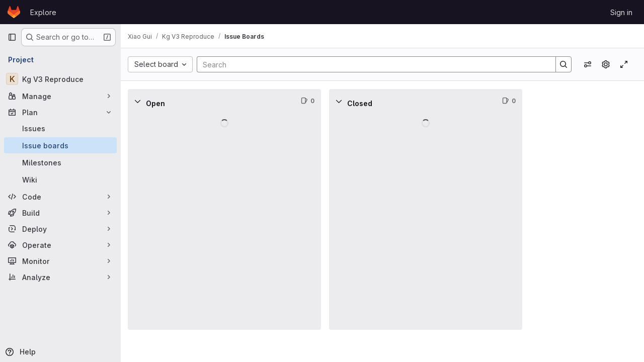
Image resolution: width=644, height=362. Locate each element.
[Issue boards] (60, 145)
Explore (43, 12)
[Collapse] (143, 101)
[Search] (374, 64)
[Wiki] (60, 179)
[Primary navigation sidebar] (12, 37)
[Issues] (60, 128)
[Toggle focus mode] (624, 64)
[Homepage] (14, 12)
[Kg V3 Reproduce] (60, 79)
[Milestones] (60, 162)
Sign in (621, 12)
